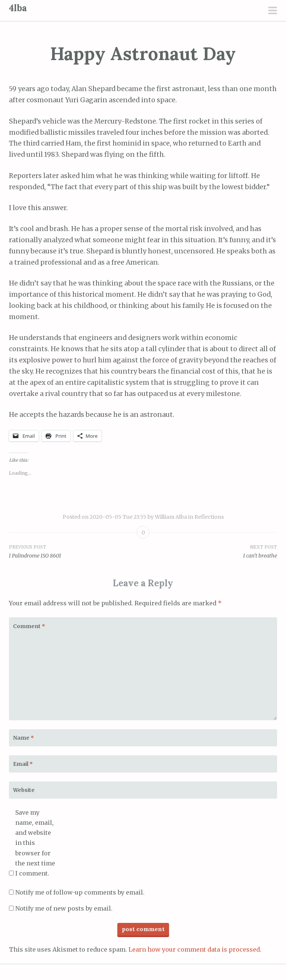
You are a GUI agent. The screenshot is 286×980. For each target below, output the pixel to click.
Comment (29, 626)
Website (24, 790)
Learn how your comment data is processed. (195, 949)
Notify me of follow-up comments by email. (80, 892)
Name (23, 738)
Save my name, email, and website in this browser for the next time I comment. (35, 843)
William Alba (171, 517)
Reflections (209, 517)
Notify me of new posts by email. (64, 908)
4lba (18, 8)
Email (23, 764)
